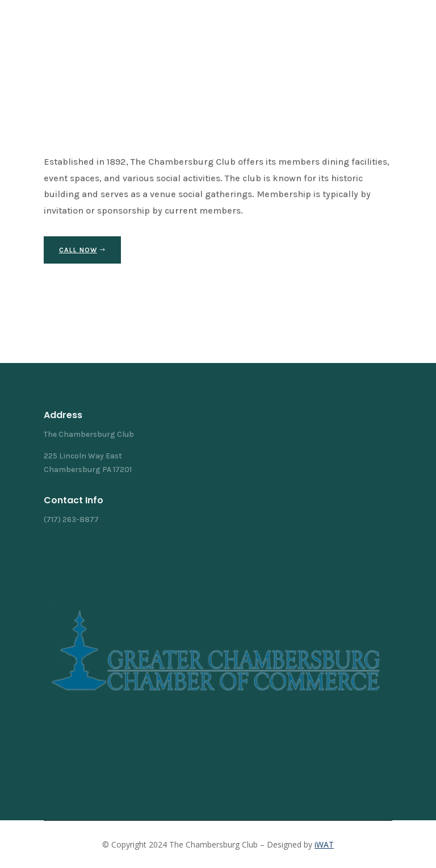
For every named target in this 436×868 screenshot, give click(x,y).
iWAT (324, 844)
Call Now (78, 250)
